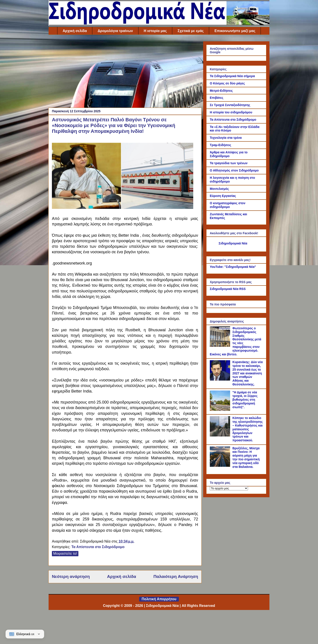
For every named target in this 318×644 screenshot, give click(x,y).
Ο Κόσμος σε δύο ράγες (227, 83)
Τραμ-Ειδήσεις (221, 145)
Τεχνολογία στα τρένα (226, 138)
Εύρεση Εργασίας (223, 196)
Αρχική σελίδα (75, 31)
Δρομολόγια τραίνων (115, 31)
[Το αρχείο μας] (229, 488)
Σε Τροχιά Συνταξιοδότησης (230, 105)
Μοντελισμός (219, 189)
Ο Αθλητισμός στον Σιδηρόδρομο (234, 170)
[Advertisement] (125, 72)
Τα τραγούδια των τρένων (229, 163)
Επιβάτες (217, 98)
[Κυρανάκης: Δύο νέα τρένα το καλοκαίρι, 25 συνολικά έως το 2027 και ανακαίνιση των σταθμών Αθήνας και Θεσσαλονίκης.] (221, 379)
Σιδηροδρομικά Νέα (233, 243)
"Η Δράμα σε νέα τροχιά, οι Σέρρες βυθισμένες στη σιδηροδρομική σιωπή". (245, 400)
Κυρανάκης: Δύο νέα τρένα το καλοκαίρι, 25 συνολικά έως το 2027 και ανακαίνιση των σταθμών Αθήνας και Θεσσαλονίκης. (248, 373)
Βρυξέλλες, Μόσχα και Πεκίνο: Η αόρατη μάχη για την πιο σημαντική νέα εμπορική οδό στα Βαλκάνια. (246, 457)
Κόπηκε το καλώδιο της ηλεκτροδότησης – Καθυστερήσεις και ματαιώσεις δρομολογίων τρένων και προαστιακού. (248, 429)
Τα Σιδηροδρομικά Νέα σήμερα (232, 76)
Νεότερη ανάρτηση (71, 576)
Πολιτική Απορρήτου (159, 599)
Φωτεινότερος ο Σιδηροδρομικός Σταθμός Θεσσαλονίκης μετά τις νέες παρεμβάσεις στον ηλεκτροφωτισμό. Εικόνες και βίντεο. (236, 341)
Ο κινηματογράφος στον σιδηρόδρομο (228, 205)
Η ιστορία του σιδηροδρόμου (231, 112)
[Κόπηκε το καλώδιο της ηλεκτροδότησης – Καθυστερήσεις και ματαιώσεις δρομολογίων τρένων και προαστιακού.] (221, 435)
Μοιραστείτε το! (65, 553)
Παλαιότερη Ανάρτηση (176, 576)
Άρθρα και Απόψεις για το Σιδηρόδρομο (229, 154)
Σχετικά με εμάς (191, 31)
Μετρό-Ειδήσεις (221, 91)
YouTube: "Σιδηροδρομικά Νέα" (233, 267)
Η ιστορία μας (155, 31)
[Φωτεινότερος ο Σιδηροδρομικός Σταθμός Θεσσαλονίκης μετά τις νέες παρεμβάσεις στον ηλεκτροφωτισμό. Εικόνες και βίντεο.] (221, 346)
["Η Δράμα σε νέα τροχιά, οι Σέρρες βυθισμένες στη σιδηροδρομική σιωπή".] (221, 410)
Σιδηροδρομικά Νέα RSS (228, 289)
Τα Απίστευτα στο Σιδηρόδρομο (98, 547)
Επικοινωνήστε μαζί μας (235, 31)
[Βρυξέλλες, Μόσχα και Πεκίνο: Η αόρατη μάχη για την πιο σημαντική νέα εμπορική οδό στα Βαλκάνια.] (221, 466)
